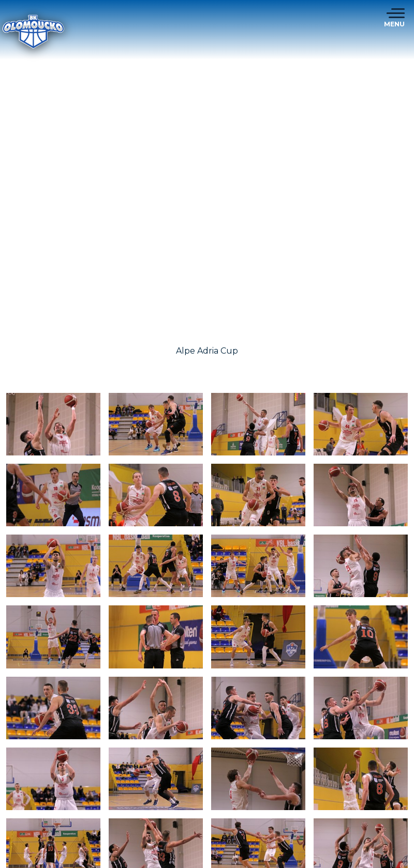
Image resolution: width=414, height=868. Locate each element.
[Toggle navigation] (394, 18)
